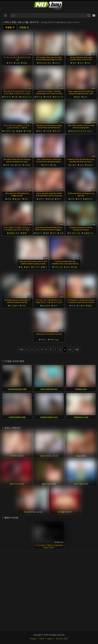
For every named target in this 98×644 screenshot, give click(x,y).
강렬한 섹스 (89, 233)
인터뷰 (48, 97)
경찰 (75, 267)
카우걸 (27, 165)
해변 (47, 233)
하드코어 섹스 (45, 63)
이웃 (16, 97)
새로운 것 (24, 27)
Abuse (50, 639)
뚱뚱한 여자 (14, 233)
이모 (73, 306)
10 (70, 350)
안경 (9, 199)
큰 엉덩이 (14, 306)
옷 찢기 (58, 131)
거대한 (28, 131)
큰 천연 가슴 (10, 131)
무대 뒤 (7, 97)
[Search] (89, 15)
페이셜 (39, 97)
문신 (40, 131)
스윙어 (73, 165)
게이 (89, 63)
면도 (26, 199)
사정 (18, 63)
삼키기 (46, 165)
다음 (77, 350)
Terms (42, 639)
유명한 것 (10, 27)
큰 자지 (36, 267)
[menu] (6, 15)
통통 (20, 131)
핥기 (28, 267)
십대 (85, 97)
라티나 (57, 63)
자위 (24, 306)
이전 (21, 350)
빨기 (45, 267)
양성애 (90, 165)
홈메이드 (89, 199)
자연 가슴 (10, 165)
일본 (78, 97)
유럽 (25, 63)
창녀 (74, 63)
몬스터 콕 (59, 97)
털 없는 (18, 199)
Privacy (33, 639)
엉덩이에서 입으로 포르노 (82, 131)
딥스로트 (46, 306)
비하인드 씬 (26, 97)
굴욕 (90, 306)
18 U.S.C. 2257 (62, 639)
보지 (11, 63)
